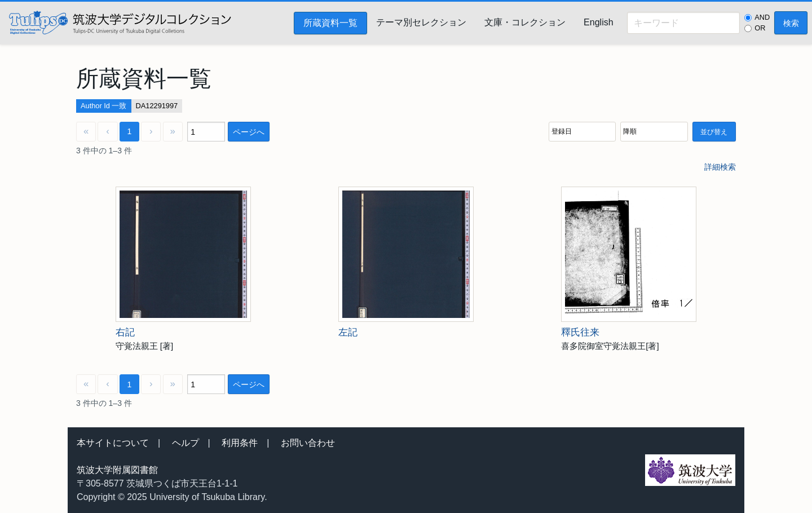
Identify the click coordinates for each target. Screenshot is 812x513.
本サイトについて (113, 443)
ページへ (249, 132)
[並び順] (582, 132)
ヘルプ (186, 443)
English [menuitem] (598, 22)
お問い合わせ (308, 443)
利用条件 (240, 443)
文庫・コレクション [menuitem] (525, 22)
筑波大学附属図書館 (117, 470)
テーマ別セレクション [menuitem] (421, 22)
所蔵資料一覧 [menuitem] (330, 23)
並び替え (714, 132)
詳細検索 (720, 167)
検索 (791, 23)
